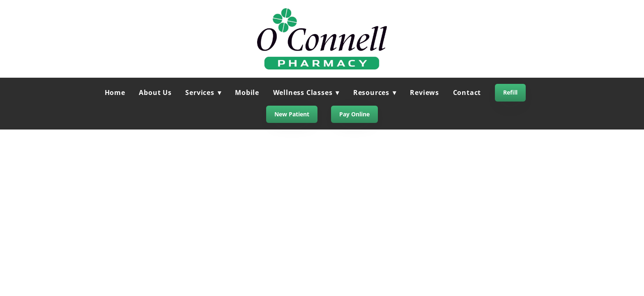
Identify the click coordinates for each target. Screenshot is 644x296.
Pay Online (354, 114)
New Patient (292, 114)
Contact (467, 92)
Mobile (247, 92)
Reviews (424, 92)
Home (115, 92)
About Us (155, 92)
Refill (510, 92)
